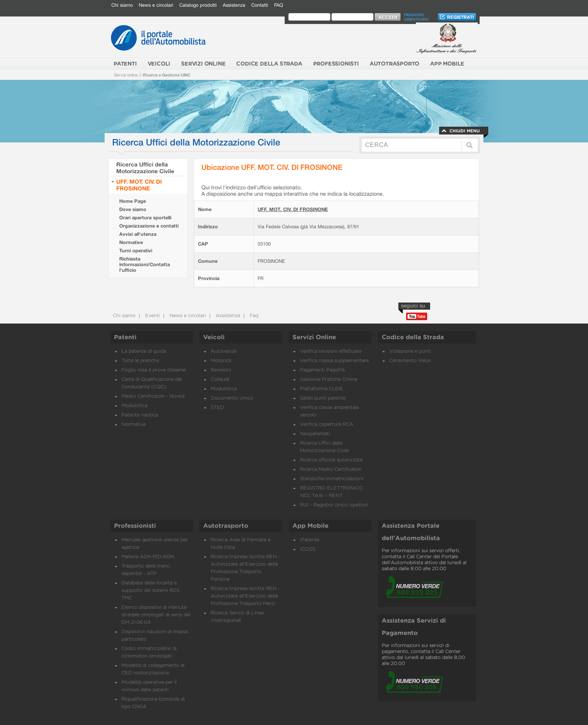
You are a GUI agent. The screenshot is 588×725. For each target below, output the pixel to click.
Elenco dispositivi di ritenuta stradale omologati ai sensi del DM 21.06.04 (156, 615)
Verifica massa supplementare (334, 361)
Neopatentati (315, 434)
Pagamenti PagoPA (322, 370)
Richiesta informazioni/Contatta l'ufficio (145, 264)
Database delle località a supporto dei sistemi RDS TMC (151, 591)
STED (217, 408)
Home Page (133, 201)
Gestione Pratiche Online (329, 380)
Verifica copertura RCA (327, 425)
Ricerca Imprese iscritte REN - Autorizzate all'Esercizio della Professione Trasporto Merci (245, 596)
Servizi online (126, 75)
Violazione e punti (410, 351)
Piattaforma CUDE (322, 389)
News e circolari (156, 5)
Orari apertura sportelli (145, 218)
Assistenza (234, 5)
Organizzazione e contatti (149, 226)
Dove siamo (133, 209)
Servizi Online (314, 337)
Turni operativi (136, 251)
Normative (131, 242)
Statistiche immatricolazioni (332, 479)
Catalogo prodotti (198, 5)
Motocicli (221, 361)
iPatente (310, 540)
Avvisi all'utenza (138, 234)
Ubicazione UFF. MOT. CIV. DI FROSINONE (272, 167)
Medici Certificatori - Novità (153, 396)
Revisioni (221, 370)
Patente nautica (140, 415)
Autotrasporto (226, 526)
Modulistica (134, 406)
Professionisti (135, 526)
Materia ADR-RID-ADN (148, 557)
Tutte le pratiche (140, 361)
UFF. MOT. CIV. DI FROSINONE (139, 185)
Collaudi (220, 380)
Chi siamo (122, 5)
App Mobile (310, 526)
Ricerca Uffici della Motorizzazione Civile (145, 168)
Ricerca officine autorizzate (331, 460)
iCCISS (308, 549)
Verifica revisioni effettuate (331, 351)
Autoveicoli (224, 351)
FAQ (279, 5)
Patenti (125, 337)
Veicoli (214, 337)
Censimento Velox (410, 361)
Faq (253, 316)
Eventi (152, 316)
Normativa (133, 425)
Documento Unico (232, 398)
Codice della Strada (413, 337)
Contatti (260, 5)
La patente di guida (144, 351)
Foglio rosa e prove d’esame (154, 370)
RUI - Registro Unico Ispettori (334, 505)
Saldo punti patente (323, 398)
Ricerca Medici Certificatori (331, 470)
